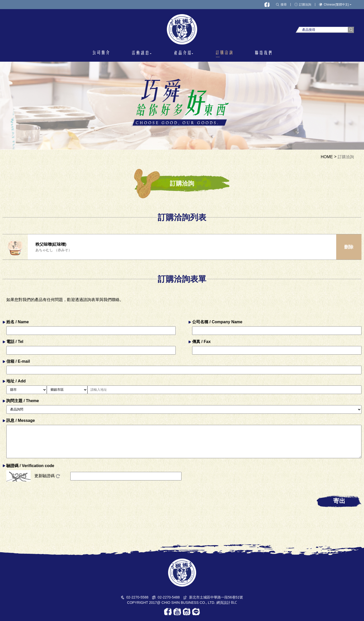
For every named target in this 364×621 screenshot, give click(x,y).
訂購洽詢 (346, 157)
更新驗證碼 (47, 476)
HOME (327, 157)
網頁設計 (223, 603)
